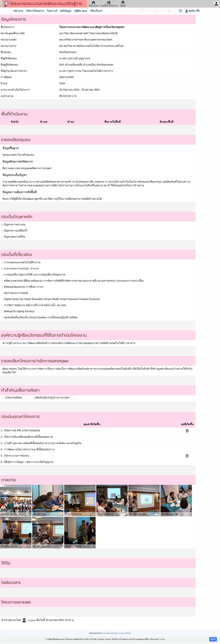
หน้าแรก (18, 11)
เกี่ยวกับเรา (97, 11)
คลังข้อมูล (66, 11)
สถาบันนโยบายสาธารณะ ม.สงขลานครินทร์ (116, 633)
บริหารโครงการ (35, 11)
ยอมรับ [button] (213, 639)
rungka (28, 620)
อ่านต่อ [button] (162, 639)
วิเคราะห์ (52, 11)
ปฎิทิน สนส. (81, 11)
